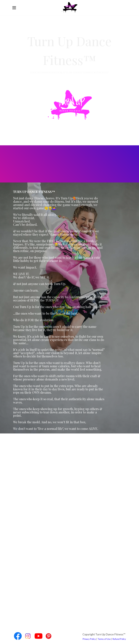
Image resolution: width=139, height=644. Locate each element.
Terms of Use (104, 639)
